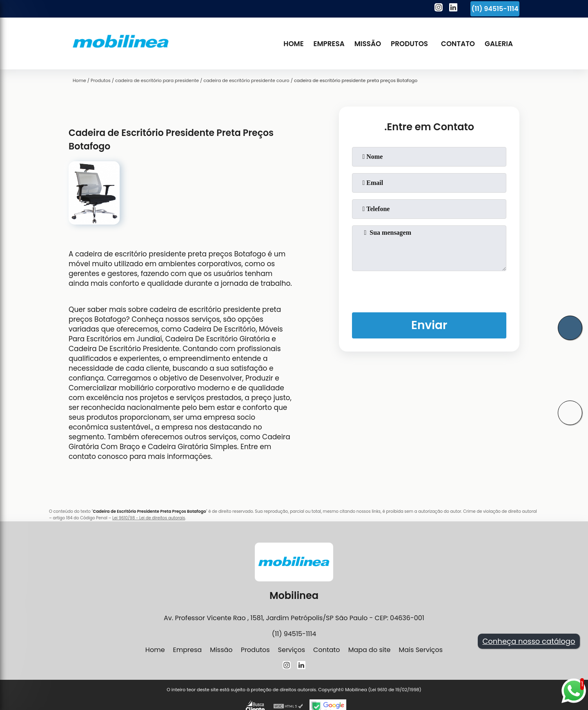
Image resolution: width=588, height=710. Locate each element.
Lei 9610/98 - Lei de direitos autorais (149, 518)
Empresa (329, 44)
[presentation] (429, 290)
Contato (458, 44)
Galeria (499, 44)
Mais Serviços (421, 650)
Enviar (429, 325)
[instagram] (439, 9)
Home (293, 44)
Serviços (292, 650)
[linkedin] (453, 9)
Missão (368, 44)
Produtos (409, 44)
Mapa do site (370, 650)
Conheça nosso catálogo (529, 641)
